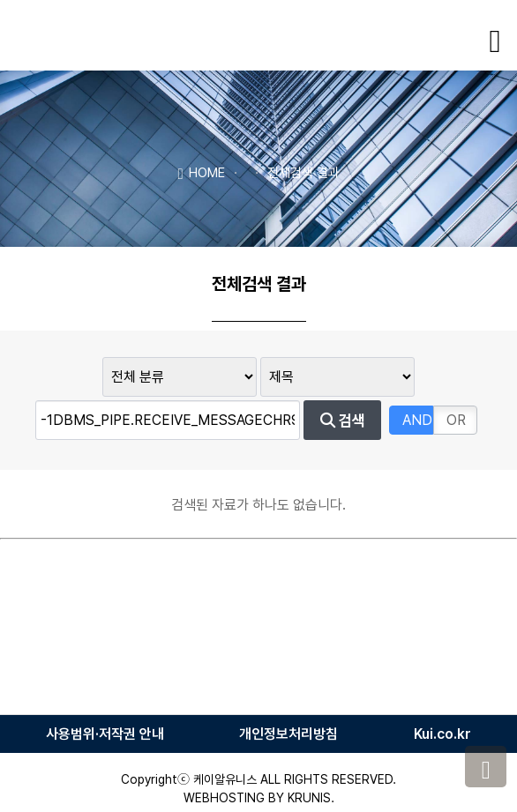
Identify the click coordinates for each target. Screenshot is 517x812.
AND (417, 420)
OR (456, 420)
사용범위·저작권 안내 (105, 734)
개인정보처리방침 (288, 734)
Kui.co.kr (442, 734)
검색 (343, 421)
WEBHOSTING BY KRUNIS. (259, 798)
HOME (201, 172)
